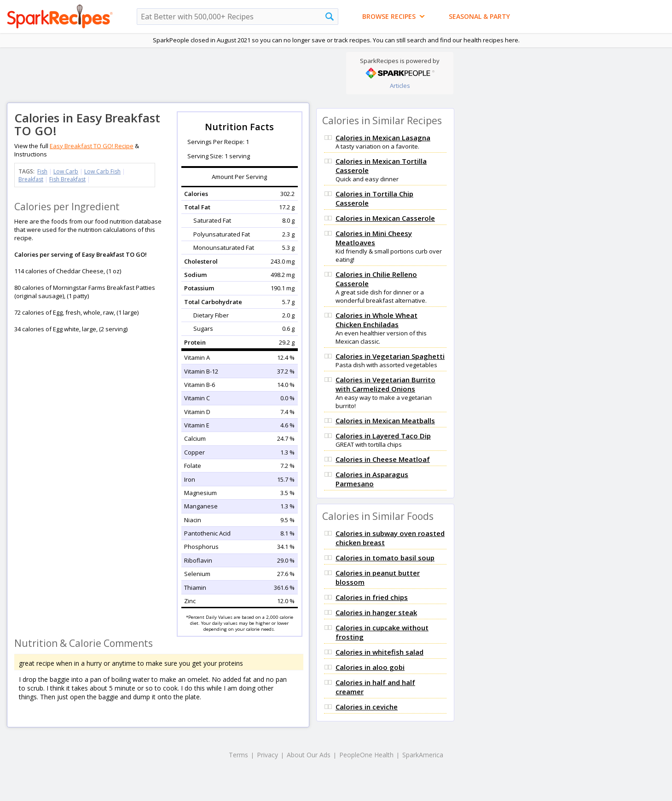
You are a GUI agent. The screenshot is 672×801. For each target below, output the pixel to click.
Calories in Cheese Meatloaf (383, 459)
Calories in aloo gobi (370, 667)
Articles (400, 86)
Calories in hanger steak (376, 612)
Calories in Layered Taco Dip (383, 436)
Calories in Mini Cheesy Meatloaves (374, 238)
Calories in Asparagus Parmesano (372, 479)
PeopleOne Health (366, 755)
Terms (238, 755)
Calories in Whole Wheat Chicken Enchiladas (377, 320)
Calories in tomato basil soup (385, 558)
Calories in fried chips (372, 597)
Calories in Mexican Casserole (385, 218)
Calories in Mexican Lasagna (383, 138)
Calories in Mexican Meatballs (385, 421)
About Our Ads (309, 755)
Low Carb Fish (102, 171)
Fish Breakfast (67, 179)
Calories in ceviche (367, 707)
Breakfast (31, 179)
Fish (42, 171)
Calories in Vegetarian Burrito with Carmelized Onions (385, 384)
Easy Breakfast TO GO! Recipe (92, 146)
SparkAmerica (423, 755)
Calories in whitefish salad (379, 652)
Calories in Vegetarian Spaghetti (390, 356)
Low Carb (66, 171)
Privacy (267, 755)
